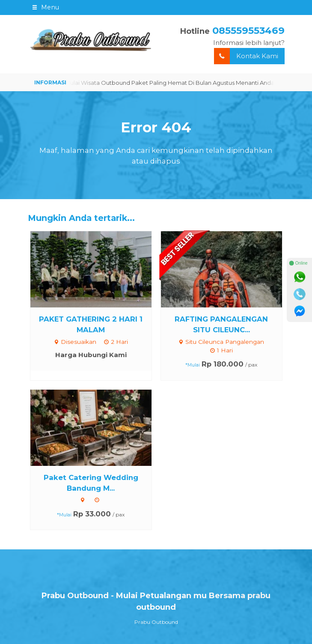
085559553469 (248, 30)
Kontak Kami (246, 56)
